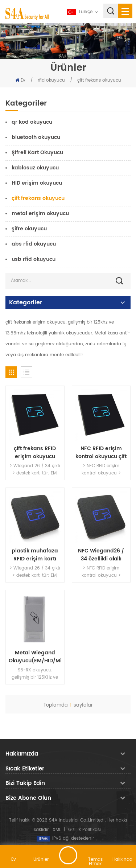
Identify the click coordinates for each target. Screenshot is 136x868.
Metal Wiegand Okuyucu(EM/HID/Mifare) (35, 657)
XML (57, 830)
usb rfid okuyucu (34, 259)
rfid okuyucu (51, 80)
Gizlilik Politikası (85, 830)
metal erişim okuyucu (40, 213)
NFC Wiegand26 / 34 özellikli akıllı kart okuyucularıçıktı (101, 555)
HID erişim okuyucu (37, 183)
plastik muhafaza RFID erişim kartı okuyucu (35, 555)
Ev (20, 80)
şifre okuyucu (29, 229)
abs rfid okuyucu (34, 244)
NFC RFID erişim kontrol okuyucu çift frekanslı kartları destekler (101, 453)
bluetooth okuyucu (36, 137)
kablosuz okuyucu (35, 168)
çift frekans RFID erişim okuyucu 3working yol (35, 453)
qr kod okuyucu (32, 122)
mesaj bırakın (68, 855)
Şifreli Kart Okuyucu (37, 153)
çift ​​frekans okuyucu (99, 80)
